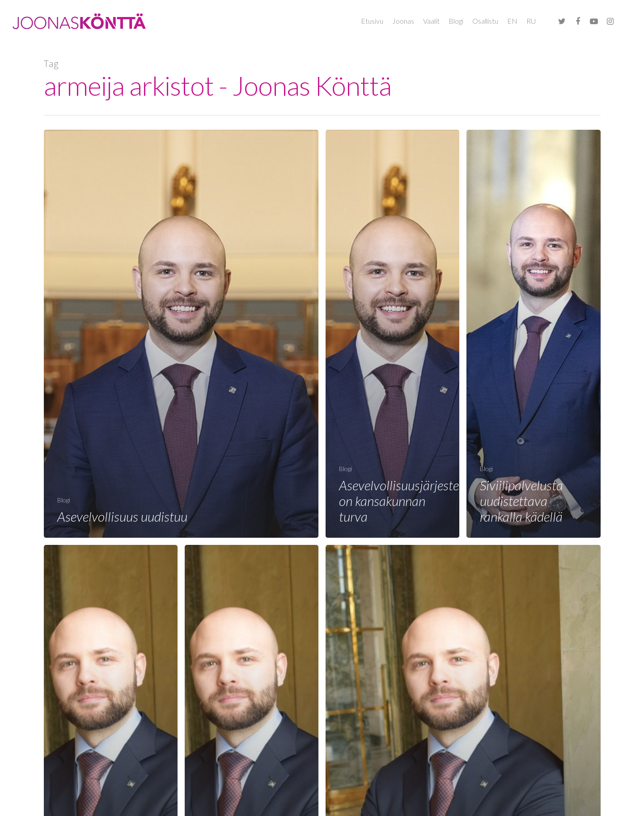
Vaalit (431, 21)
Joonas (403, 21)
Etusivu (372, 21)
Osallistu (485, 21)
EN (512, 21)
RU (531, 21)
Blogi (456, 21)
